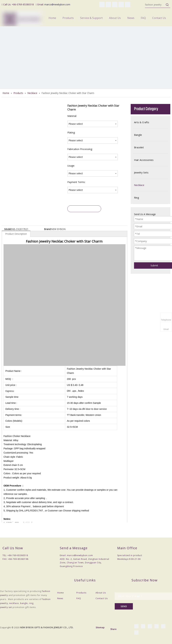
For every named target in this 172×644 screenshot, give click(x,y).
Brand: (48, 229)
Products (81, 593)
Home (61, 593)
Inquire (84, 209)
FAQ (79, 598)
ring (31, 603)
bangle (24, 603)
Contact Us (102, 598)
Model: (8, 229)
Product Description (16, 234)
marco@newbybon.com (57, 4)
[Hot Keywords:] (167, 5)
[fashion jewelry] (155, 5)
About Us (101, 593)
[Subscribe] (124, 606)
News (60, 598)
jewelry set (6, 607)
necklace (14, 603)
